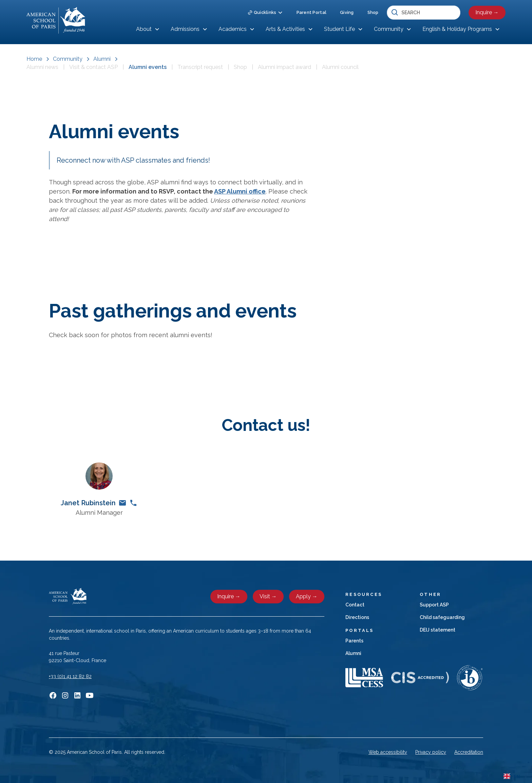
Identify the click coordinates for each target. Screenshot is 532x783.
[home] (56, 21)
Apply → (307, 596)
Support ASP (434, 605)
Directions (357, 617)
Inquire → (487, 12)
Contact (355, 605)
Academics (233, 29)
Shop (373, 12)
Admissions (185, 29)
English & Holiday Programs (457, 29)
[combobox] (512, 776)
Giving (347, 12)
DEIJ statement (438, 630)
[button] (265, 12)
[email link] (122, 503)
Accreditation (469, 752)
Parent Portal (311, 12)
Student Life (339, 29)
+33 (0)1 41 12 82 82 (70, 676)
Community (389, 29)
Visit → (268, 596)
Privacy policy (431, 752)
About (144, 29)
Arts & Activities (285, 29)
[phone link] (133, 503)
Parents (354, 641)
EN (512, 776)
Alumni (353, 653)
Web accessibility (388, 752)
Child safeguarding (442, 617)
